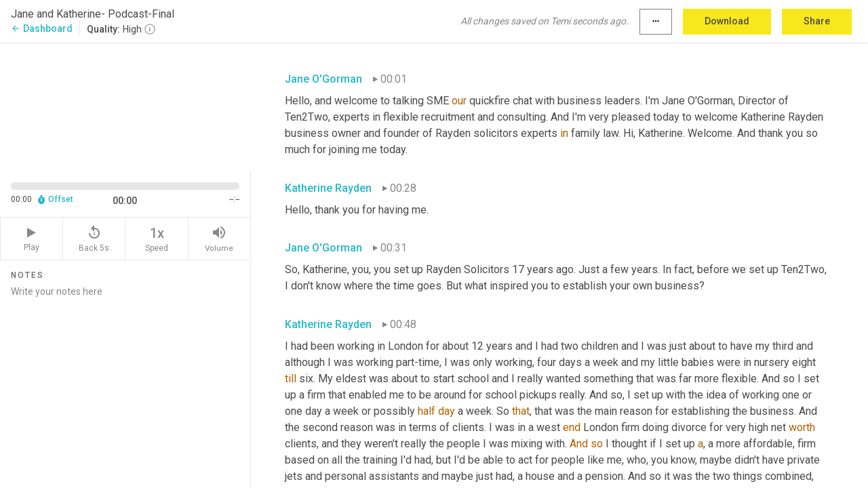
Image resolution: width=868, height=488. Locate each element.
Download (727, 21)
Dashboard (42, 28)
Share (817, 21)
